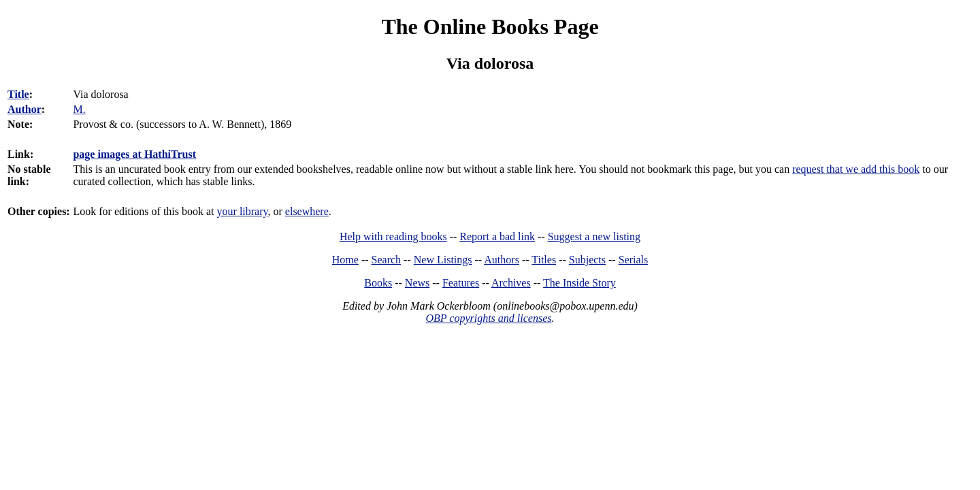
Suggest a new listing (594, 236)
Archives (511, 283)
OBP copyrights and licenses (488, 318)
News (417, 283)
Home (345, 260)
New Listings (443, 260)
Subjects (587, 260)
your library (243, 211)
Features (461, 283)
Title (18, 94)
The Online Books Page (490, 27)
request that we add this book (856, 169)
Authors (502, 260)
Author (24, 109)
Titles (544, 260)
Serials (634, 260)
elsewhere (307, 211)
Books (378, 283)
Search (387, 260)
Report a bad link (497, 236)
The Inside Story (579, 283)
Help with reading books (393, 236)
